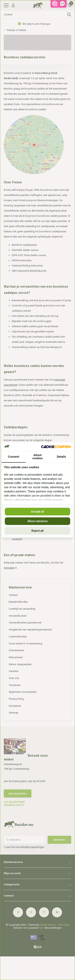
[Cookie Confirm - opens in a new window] (56, 446)
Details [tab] (61, 457)
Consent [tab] (14, 457)
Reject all (37, 531)
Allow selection (37, 521)
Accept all (37, 512)
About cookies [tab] (37, 457)
